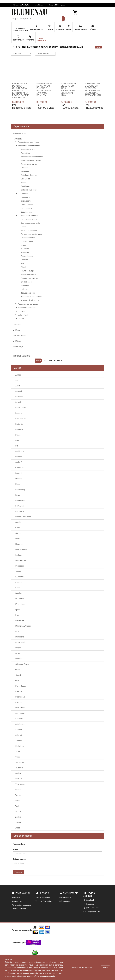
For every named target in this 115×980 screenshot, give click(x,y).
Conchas (25, 194)
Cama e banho (21, 336)
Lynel (18, 610)
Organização (20, 133)
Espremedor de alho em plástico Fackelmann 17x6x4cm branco (44, 89)
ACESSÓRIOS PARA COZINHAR (45, 47)
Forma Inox (20, 506)
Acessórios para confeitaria (29, 142)
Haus (18, 539)
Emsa (18, 495)
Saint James (20, 713)
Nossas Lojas (17, 901)
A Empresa (16, 897)
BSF (17, 440)
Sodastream (20, 746)
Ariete (18, 386)
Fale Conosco (65, 901)
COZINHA (26, 47)
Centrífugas (26, 186)
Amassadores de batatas (31, 160)
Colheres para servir (29, 190)
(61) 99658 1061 (91, 908)
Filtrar (39, 361)
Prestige (19, 691)
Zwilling (18, 822)
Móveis (18, 341)
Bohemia (19, 413)
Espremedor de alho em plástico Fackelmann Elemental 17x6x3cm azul (94, 89)
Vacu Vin (19, 779)
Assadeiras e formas (29, 164)
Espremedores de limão (31, 223)
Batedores (25, 171)
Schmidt (19, 735)
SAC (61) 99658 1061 (92, 912)
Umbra (18, 773)
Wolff (17, 806)
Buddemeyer (20, 451)
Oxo (17, 680)
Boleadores (26, 179)
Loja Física (39, 5)
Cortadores (25, 197)
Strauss (18, 751)
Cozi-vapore (26, 201)
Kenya (18, 588)
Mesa (18, 330)
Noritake (19, 659)
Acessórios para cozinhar (29, 146)
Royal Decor (20, 708)
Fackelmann (20, 500)
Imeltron (19, 555)
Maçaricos (25, 249)
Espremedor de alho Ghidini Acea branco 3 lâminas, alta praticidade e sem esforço (20, 91)
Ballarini (19, 391)
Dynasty (19, 479)
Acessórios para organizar (28, 304)
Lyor (17, 615)
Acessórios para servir (27, 308)
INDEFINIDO (21, 560)
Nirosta (18, 653)
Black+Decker (21, 408)
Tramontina (20, 762)
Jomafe (18, 571)
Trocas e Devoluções (44, 901)
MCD (17, 631)
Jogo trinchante (27, 241)
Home (17, 47)
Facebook (89, 900)
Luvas (23, 245)
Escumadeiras (27, 212)
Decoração (20, 346)
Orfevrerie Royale (22, 664)
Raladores (25, 286)
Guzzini (18, 533)
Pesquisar (19, 872)
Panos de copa (27, 256)
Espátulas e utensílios (30, 216)
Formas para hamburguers (32, 234)
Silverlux (19, 741)
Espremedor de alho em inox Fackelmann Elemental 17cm (68, 89)
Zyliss (18, 828)
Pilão (23, 263)
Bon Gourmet (21, 419)
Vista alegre (20, 784)
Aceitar (105, 968)
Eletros (18, 325)
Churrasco (22, 311)
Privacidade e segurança (21, 905)
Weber (18, 790)
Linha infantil (23, 315)
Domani (19, 473)
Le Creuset (20, 599)
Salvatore (19, 719)
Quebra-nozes (27, 282)
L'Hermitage (20, 604)
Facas (23, 227)
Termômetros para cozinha (32, 297)
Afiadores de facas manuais (32, 157)
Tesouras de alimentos (30, 300)
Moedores (25, 252)
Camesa (19, 457)
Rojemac (19, 702)
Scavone (19, 730)
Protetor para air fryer (30, 278)
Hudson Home (21, 550)
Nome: (16, 849)
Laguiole (19, 593)
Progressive (20, 697)
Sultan (18, 757)
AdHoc (18, 375)
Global (18, 528)
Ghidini (18, 522)
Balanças (25, 168)
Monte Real (20, 642)
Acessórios (25, 153)
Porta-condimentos (29, 275)
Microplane (20, 637)
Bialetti (18, 402)
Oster (18, 670)
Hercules (19, 544)
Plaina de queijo (27, 271)
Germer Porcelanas (23, 517)
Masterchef (20, 620)
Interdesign (20, 566)
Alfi (17, 380)
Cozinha (19, 139)
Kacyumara (20, 577)
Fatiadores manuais (29, 230)
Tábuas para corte (28, 293)
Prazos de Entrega (43, 897)
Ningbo (18, 648)
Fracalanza (20, 511)
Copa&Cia (20, 468)
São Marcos (20, 724)
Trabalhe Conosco (19, 909)
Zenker (18, 817)
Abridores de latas (28, 149)
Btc (17, 446)
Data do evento (19, 859)
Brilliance (19, 429)
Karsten (19, 582)
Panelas (21, 319)
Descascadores (27, 205)
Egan (18, 484)
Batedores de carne (29, 175)
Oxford (18, 675)
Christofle (19, 462)
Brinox (18, 435)
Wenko (18, 795)
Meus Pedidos (65, 897)
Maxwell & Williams (23, 626)
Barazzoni (19, 397)
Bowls (23, 182)
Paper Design (21, 686)
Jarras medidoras (28, 238)
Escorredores (26, 208)
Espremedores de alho (72, 47)
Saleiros (24, 289)
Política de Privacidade (82, 968)
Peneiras (25, 260)
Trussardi (19, 768)
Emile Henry (20, 489)
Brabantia (19, 424)
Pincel (23, 267)
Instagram (89, 904)
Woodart (19, 811)
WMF (18, 801)
